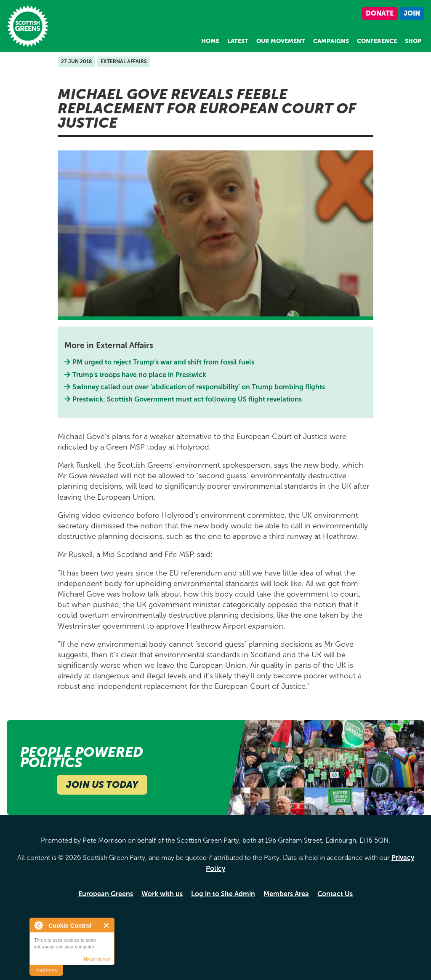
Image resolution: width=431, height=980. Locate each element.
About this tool (97, 959)
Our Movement (281, 41)
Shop (413, 41)
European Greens (106, 894)
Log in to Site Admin (223, 894)
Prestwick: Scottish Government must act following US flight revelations (187, 399)
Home (210, 41)
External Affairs (124, 62)
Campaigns (331, 41)
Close (107, 925)
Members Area (286, 894)
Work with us (162, 894)
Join (412, 13)
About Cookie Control (38, 925)
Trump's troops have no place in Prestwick (140, 375)
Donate (380, 13)
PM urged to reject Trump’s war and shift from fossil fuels (164, 362)
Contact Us (335, 894)
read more (46, 970)
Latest (238, 41)
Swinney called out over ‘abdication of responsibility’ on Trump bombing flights (199, 387)
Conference (377, 41)
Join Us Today (102, 785)
